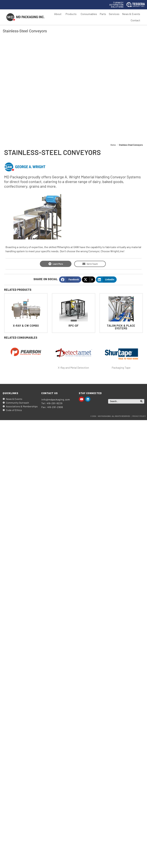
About (58, 14)
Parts (103, 14)
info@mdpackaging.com (56, 399)
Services (114, 14)
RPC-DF (73, 326)
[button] (70, 280)
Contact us (50, 393)
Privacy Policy (139, 416)
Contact (135, 20)
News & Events (131, 14)
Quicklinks (11, 393)
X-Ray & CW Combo (26, 326)
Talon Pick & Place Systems (121, 327)
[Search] (141, 401)
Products (72, 14)
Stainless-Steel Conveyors (25, 31)
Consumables (89, 14)
